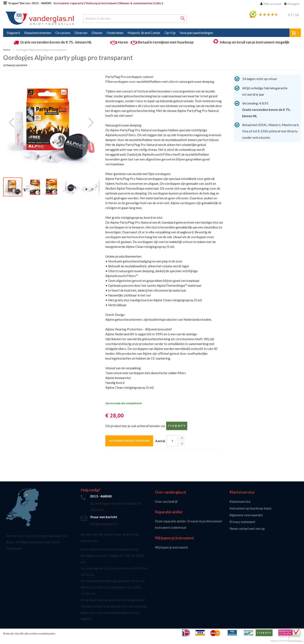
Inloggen (293, 4)
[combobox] (135, 19)
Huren (123, 42)
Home (7, 50)
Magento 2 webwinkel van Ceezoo (286, 641)
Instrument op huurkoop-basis (250, 508)
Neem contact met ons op (247, 529)
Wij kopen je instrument (171, 547)
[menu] (152, 33)
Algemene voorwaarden (246, 515)
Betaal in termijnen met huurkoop (166, 42)
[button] (12, 122)
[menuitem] (14, 33)
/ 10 (293, 15)
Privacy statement (242, 522)
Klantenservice (240, 501)
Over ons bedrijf (166, 501)
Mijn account (273, 4)
